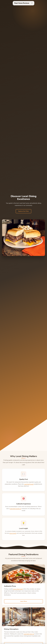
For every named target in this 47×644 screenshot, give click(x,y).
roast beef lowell (29, 486)
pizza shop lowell (18, 591)
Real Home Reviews (22, 3)
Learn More (24, 604)
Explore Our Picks (23, 211)
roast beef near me (29, 637)
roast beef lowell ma (15, 512)
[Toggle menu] (32, 3)
